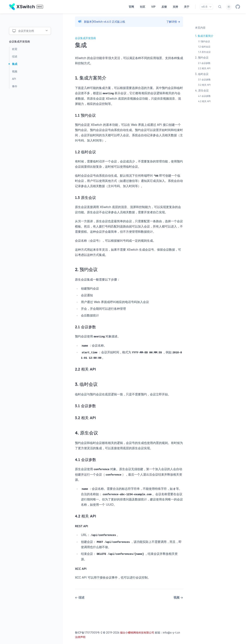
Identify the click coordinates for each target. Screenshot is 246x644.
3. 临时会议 (202, 74)
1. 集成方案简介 (204, 36)
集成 (15, 64)
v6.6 (207, 7)
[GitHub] (238, 7)
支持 (175, 7)
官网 (131, 7)
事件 (15, 86)
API (14, 79)
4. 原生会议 (202, 90)
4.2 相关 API (204, 101)
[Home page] (26, 7)
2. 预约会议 (202, 57)
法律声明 (80, 636)
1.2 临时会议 (204, 47)
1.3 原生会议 (204, 52)
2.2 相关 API (204, 68)
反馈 (164, 7)
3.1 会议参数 (204, 80)
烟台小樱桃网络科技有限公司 (137, 631)
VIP (153, 7)
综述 (15, 56)
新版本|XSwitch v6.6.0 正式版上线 (104, 22)
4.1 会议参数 (204, 96)
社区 (143, 7)
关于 (187, 7)
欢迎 (15, 49)
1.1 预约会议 (204, 41)
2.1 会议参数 (204, 63)
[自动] (229, 7)
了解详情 (173, 22)
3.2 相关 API (204, 85)
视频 (15, 71)
